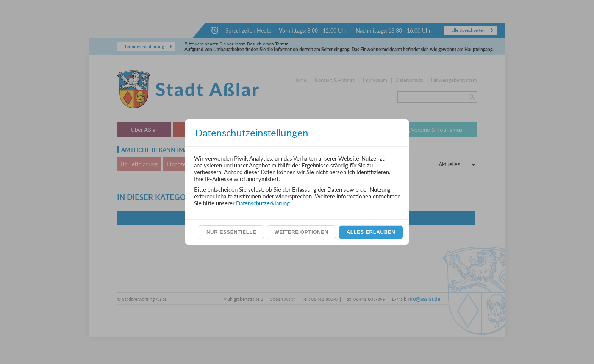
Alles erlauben (371, 232)
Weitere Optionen (301, 232)
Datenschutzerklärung (263, 203)
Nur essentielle (231, 232)
